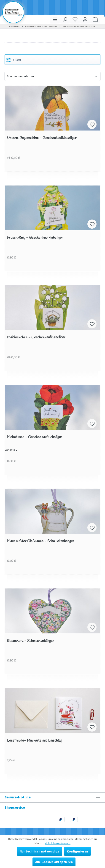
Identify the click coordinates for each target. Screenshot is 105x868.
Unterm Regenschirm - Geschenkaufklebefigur (42, 138)
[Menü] (55, 19)
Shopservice (15, 807)
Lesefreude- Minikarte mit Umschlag (35, 741)
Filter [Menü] (14, 59)
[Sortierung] (52, 76)
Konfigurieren (77, 851)
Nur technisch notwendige (40, 851)
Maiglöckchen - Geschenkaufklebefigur (36, 338)
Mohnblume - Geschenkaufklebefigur (35, 437)
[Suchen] (65, 19)
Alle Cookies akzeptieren (54, 862)
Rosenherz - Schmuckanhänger (31, 641)
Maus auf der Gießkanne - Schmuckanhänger (41, 541)
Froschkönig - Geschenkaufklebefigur (35, 238)
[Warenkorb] (95, 19)
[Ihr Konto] (85, 19)
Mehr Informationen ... (58, 843)
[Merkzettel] (75, 19)
